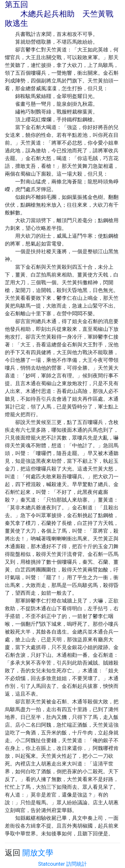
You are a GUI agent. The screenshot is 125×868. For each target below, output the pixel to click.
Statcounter (52, 864)
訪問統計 (77, 864)
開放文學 (38, 853)
